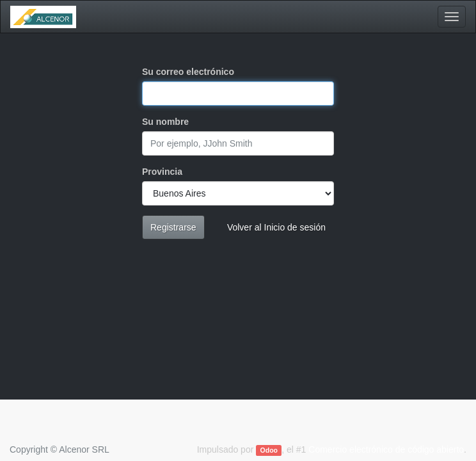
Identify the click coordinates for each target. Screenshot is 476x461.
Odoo (269, 450)
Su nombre (165, 122)
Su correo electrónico (188, 72)
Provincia (162, 172)
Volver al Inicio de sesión (276, 227)
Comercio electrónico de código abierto (386, 449)
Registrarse (173, 227)
